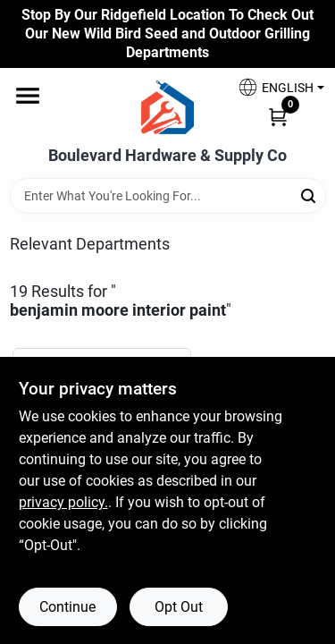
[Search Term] (168, 196)
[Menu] (28, 97)
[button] (274, 87)
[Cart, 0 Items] (278, 115)
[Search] (310, 195)
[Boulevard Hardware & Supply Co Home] (167, 107)
